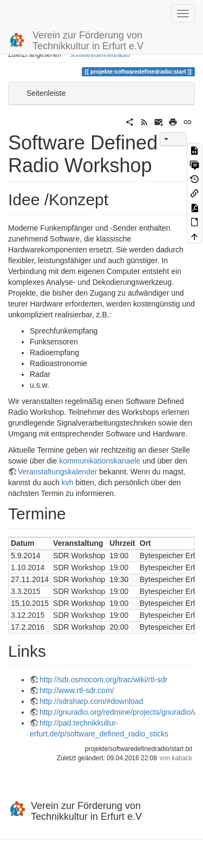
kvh (68, 482)
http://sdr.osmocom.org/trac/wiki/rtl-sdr (104, 680)
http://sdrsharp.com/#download (91, 701)
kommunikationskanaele (100, 461)
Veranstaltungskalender (57, 472)
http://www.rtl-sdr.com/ (77, 690)
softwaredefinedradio (100, 55)
